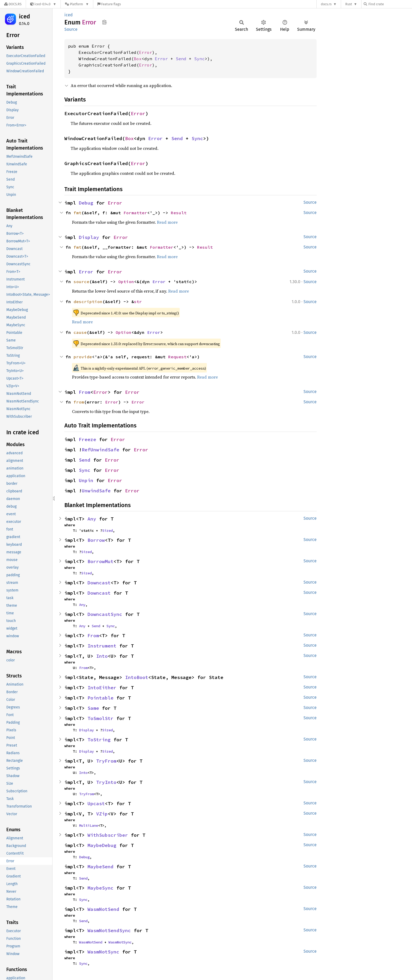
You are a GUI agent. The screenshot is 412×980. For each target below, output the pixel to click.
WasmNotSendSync (109, 930)
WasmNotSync (120, 942)
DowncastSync (105, 614)
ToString (99, 740)
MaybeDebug (102, 845)
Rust (349, 4)
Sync (199, 59)
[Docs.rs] (13, 4)
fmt (78, 213)
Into (102, 656)
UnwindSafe (96, 491)
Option (126, 282)
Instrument (102, 646)
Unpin (86, 480)
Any (92, 519)
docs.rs (326, 4)
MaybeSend (101, 867)
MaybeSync (101, 888)
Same (93, 708)
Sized (107, 530)
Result (179, 213)
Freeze (87, 439)
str (138, 302)
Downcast (99, 583)
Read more (167, 222)
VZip (102, 814)
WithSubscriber (108, 835)
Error (146, 52)
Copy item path (104, 22)
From (85, 392)
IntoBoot (137, 677)
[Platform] (77, 4)
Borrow (96, 540)
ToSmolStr (101, 718)
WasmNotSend (103, 909)
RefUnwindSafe (101, 450)
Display (89, 237)
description (88, 302)
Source (71, 29)
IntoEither (102, 688)
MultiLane (89, 825)
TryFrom (106, 761)
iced (24, 16)
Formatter (135, 213)
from (79, 402)
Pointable (101, 698)
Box (138, 59)
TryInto (106, 782)
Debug (86, 203)
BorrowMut (101, 561)
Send (181, 59)
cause (80, 332)
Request (177, 357)
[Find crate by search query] (390, 4)
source (81, 282)
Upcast (96, 803)
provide (83, 357)
